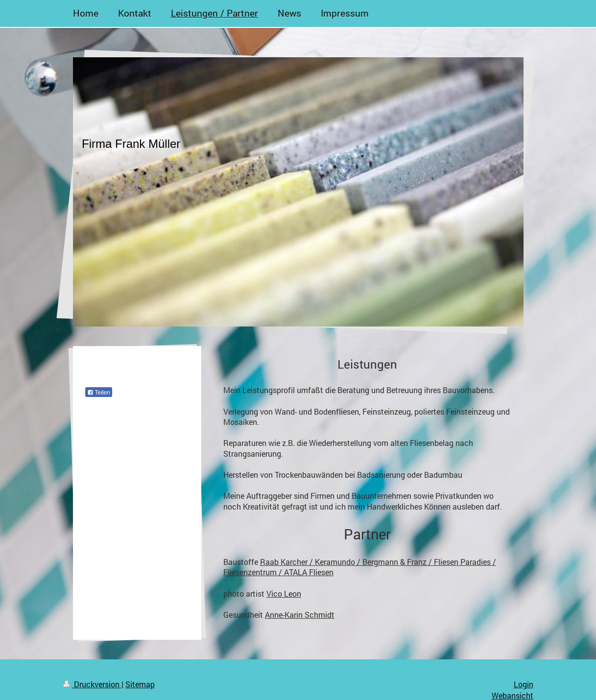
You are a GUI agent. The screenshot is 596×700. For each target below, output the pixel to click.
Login (524, 684)
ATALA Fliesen (309, 572)
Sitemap (140, 684)
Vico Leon (284, 594)
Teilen (99, 393)
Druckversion (92, 684)
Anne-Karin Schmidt (300, 615)
